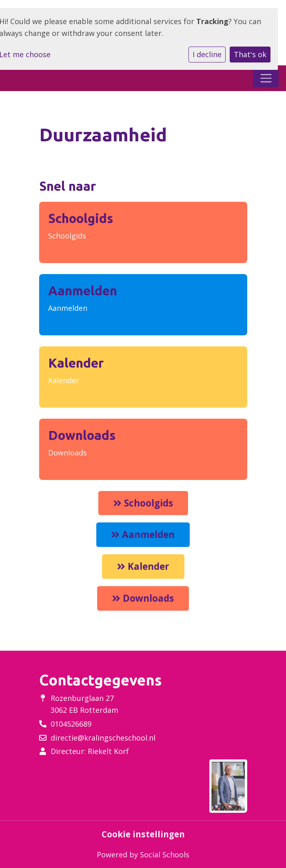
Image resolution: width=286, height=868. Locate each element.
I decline (207, 54)
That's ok (250, 54)
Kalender (64, 380)
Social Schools (165, 855)
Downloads (68, 453)
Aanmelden (68, 308)
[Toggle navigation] (266, 78)
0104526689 (71, 724)
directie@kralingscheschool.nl (103, 738)
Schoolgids (67, 236)
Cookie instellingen (143, 834)
